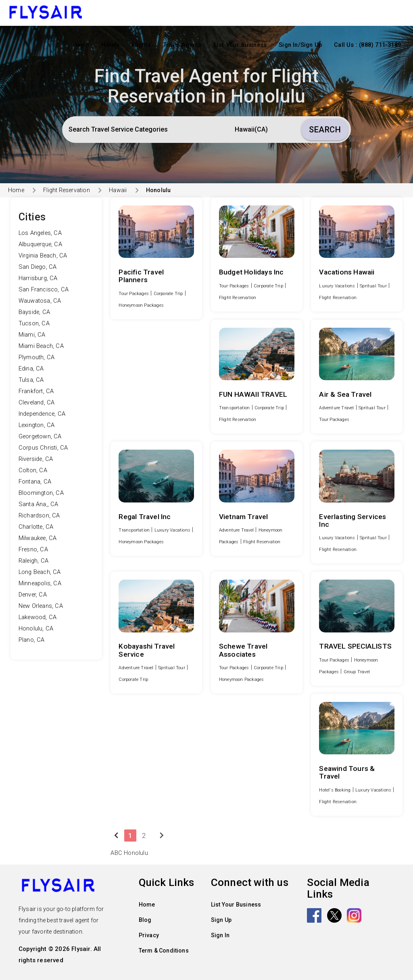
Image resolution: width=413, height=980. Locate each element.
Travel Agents (182, 45)
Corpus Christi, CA (43, 448)
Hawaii (118, 190)
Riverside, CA (36, 459)
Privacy (149, 935)
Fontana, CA (35, 482)
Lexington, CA (37, 425)
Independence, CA (42, 414)
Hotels (110, 45)
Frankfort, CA (36, 391)
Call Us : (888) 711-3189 (367, 45)
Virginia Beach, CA (43, 256)
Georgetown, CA (40, 437)
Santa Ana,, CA (39, 504)
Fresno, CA (33, 550)
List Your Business (240, 45)
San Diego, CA (38, 267)
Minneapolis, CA (40, 583)
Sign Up (221, 920)
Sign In (220, 935)
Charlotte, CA (36, 527)
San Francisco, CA (44, 290)
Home (81, 45)
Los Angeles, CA (40, 233)
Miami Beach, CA (41, 346)
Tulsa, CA (31, 380)
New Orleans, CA (41, 606)
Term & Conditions (164, 951)
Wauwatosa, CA (40, 301)
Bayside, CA (34, 312)
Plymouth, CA (37, 357)
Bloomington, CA (41, 493)
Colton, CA (33, 470)
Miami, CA (32, 335)
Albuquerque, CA (40, 244)
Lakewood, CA (38, 617)
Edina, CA (31, 369)
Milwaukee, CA (38, 538)
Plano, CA (32, 640)
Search (325, 130)
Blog (145, 920)
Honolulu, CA (36, 629)
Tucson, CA (34, 324)
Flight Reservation (67, 190)
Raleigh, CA (33, 561)
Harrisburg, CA (38, 278)
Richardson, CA (39, 516)
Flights (141, 45)
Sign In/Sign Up (300, 45)
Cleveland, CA (37, 403)
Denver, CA (33, 595)
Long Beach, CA (40, 572)
